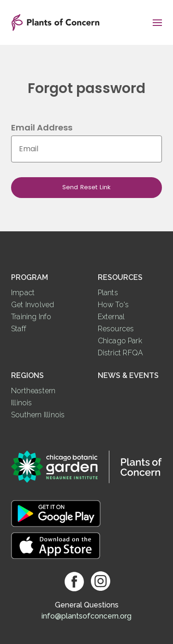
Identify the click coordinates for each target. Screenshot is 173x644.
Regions (27, 375)
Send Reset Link (87, 187)
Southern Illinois (38, 415)
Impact (23, 293)
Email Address (42, 127)
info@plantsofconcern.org (86, 616)
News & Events (128, 375)
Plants (108, 293)
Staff (19, 329)
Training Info (31, 317)
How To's (113, 305)
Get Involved (33, 305)
